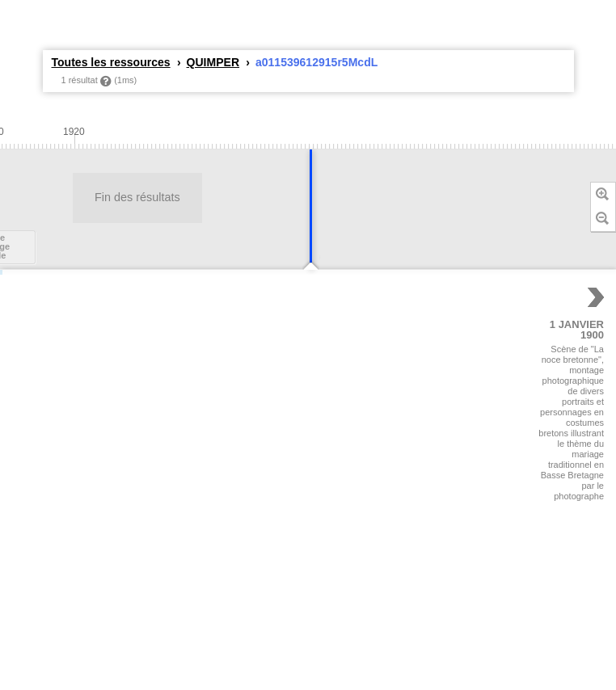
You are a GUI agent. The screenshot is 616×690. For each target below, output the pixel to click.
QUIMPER (213, 62)
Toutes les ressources (111, 62)
